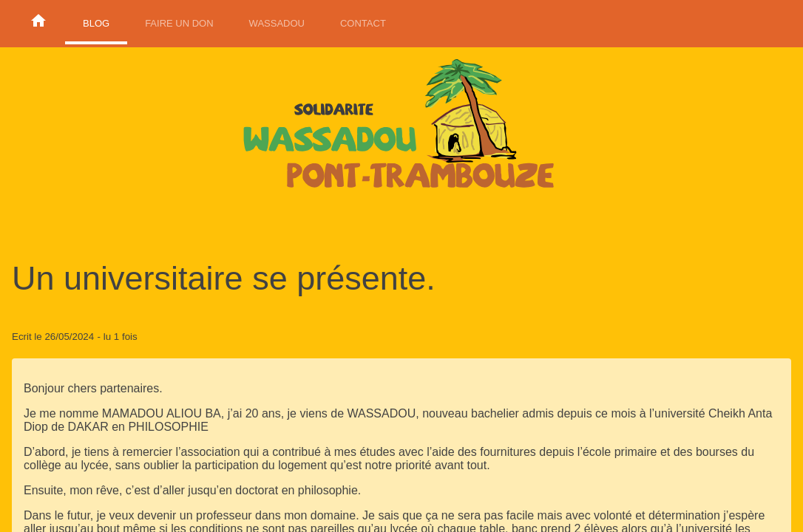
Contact (363, 23)
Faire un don (179, 23)
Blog (96, 23)
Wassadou (277, 23)
